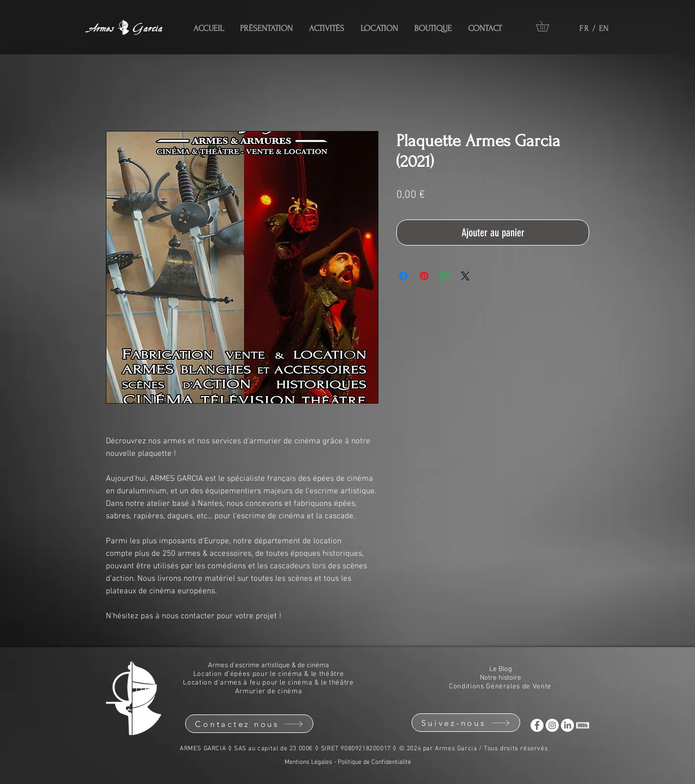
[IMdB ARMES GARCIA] (583, 725)
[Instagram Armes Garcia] (552, 725)
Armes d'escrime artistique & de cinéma (268, 666)
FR (584, 29)
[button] (548, 26)
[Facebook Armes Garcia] (537, 725)
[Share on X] (465, 276)
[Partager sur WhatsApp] (445, 276)
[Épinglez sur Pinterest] (424, 276)
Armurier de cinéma (269, 692)
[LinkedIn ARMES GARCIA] (567, 725)
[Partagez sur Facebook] (403, 276)
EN (604, 29)
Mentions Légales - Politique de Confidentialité (348, 762)
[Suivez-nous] (466, 723)
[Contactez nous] (249, 724)
